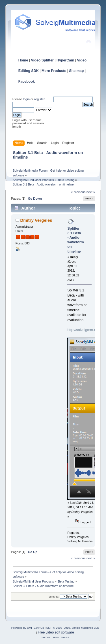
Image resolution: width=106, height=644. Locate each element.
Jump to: (54, 597)
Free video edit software (56, 632)
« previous (78, 192)
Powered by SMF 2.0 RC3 (28, 628)
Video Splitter (42, 60)
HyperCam (65, 60)
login (26, 99)
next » (91, 192)
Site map (76, 71)
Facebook (27, 82)
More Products (54, 71)
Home (23, 60)
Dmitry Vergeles (36, 220)
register (39, 99)
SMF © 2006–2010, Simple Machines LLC (73, 628)
